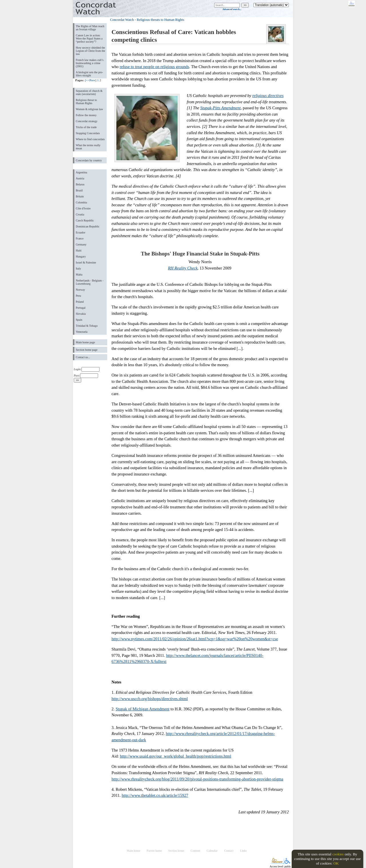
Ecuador (80, 232)
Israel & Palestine (86, 262)
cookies (338, 854)
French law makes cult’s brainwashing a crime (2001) (90, 63)
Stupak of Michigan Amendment (142, 709)
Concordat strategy (87, 121)
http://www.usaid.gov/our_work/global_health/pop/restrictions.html (176, 756)
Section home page (87, 350)
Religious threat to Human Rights (86, 102)
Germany (81, 244)
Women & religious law (89, 109)
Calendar (212, 851)
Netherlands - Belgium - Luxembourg (90, 282)
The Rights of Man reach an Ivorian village (90, 28)
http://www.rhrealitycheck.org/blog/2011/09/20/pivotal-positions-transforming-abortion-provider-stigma (197, 779)
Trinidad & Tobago (87, 326)
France (80, 238)
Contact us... (83, 357)
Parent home (154, 851)
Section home (176, 851)
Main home (133, 851)
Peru (78, 296)
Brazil (79, 190)
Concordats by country (89, 160)
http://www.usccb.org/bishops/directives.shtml (150, 699)
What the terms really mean (88, 147)
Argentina (81, 172)
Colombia (81, 202)
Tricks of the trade (86, 127)
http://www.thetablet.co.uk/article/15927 (155, 795)
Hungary (81, 256)
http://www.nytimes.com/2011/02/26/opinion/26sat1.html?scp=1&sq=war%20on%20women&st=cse (195, 639)
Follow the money (86, 115)
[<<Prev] (91, 80)
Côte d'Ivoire (83, 208)
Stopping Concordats (88, 133)
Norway (80, 290)
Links (243, 851)
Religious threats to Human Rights (160, 20)
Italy (78, 268)
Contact (229, 851)
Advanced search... (232, 9)
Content (195, 851)
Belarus (80, 184)
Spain (79, 320)
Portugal (81, 308)
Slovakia (81, 314)
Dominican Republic (88, 226)
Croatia (80, 214)
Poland (80, 302)
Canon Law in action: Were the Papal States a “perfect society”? (89, 38)
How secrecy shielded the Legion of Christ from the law (90, 51)
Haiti (79, 250)
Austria (80, 178)
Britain (80, 196)
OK (336, 863)
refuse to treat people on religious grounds (154, 67)
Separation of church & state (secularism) (89, 92)
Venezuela (82, 332)
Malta (79, 275)
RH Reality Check (183, 268)
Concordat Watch (122, 20)
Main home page (85, 342)
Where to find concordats (90, 139)
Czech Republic (85, 220)
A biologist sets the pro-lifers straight (89, 74)
